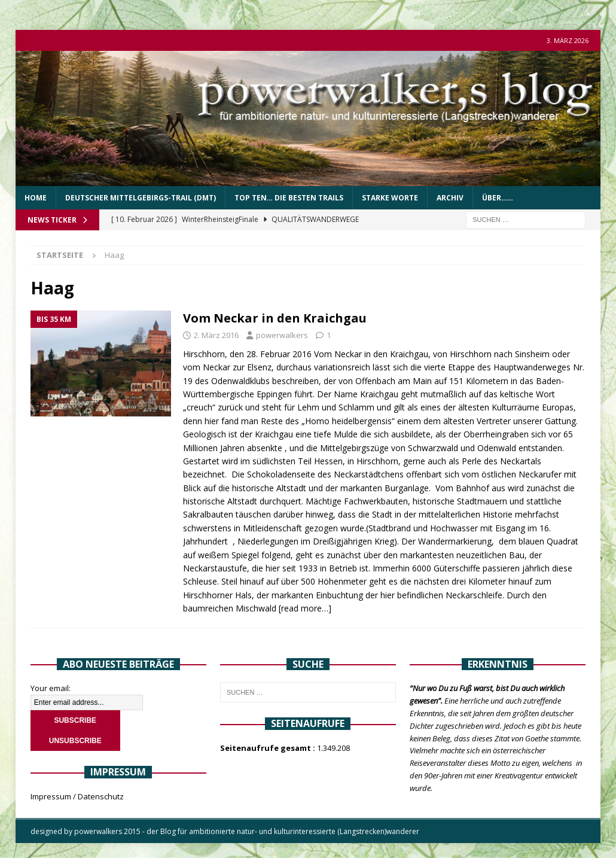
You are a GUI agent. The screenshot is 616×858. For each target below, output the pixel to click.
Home (36, 198)
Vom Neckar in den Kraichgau (275, 318)
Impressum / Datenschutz (77, 796)
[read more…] (305, 608)
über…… (498, 198)
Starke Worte (390, 198)
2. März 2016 (216, 335)
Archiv (450, 198)
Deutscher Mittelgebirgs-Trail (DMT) (141, 198)
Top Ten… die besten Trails (289, 198)
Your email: (51, 688)
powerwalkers (282, 335)
